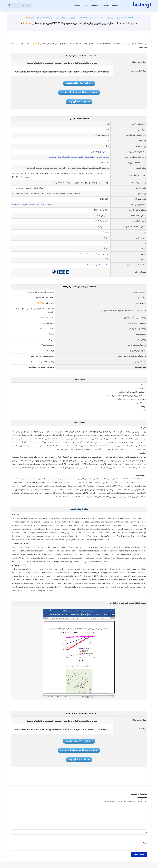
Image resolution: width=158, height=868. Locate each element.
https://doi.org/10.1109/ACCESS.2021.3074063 (32, 205)
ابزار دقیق (93, 157)
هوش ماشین (84, 157)
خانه (131, 18)
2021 (108, 130)
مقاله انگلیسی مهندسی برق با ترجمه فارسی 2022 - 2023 (111, 18)
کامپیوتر (95, 152)
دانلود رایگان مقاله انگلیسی (79, 83)
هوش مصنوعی (55, 157)
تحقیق (86, 5)
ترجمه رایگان (95, 5)
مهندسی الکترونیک (70, 157)
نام (146, 833)
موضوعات (106, 5)
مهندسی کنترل (104, 157)
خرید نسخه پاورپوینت (79, 102)
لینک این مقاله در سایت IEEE (98, 265)
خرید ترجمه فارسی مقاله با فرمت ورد (79, 92)
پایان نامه (77, 5)
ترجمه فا (116, 5)
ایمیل (145, 843)
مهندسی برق (104, 152)
